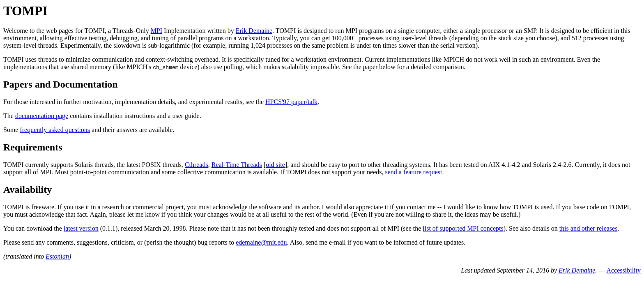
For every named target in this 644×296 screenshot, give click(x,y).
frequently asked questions (55, 130)
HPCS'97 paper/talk (291, 102)
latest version (81, 228)
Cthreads (197, 165)
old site (275, 165)
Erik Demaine (254, 31)
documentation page (42, 116)
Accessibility (623, 270)
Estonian (57, 256)
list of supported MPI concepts (463, 228)
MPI (156, 31)
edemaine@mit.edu (261, 242)
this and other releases (589, 228)
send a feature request (413, 172)
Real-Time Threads (237, 165)
